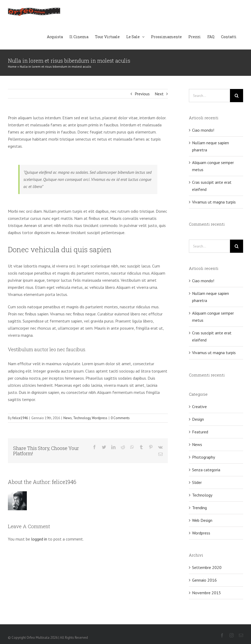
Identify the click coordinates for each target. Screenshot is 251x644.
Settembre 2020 (207, 567)
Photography (204, 457)
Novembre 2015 (207, 593)
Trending (199, 508)
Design (198, 419)
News (68, 418)
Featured (200, 432)
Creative (199, 407)
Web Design (202, 520)
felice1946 (20, 418)
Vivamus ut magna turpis (214, 202)
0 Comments (120, 418)
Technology (82, 418)
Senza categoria (206, 470)
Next (159, 94)
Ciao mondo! (203, 130)
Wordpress (100, 418)
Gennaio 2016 (204, 580)
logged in (39, 539)
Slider (197, 482)
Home (12, 66)
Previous (142, 94)
